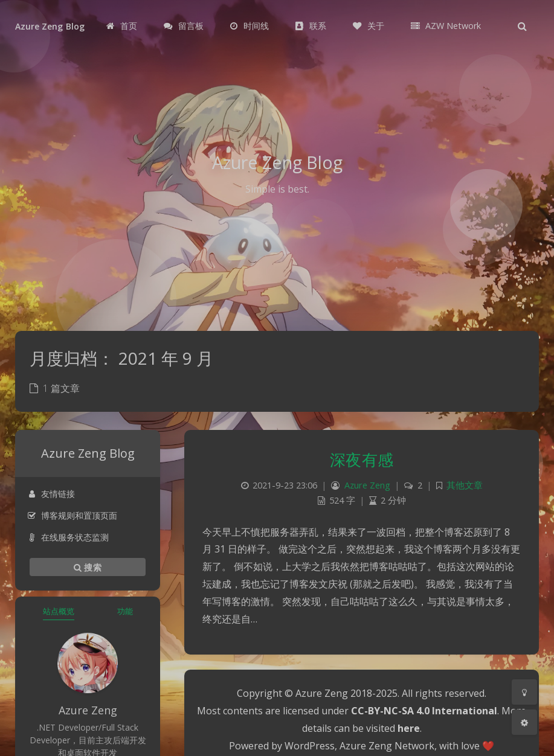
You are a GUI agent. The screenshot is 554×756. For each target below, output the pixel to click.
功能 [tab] (125, 611)
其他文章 (465, 485)
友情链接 (51, 494)
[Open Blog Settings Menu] (524, 722)
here (409, 728)
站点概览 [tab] (59, 611)
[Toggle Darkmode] (524, 692)
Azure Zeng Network (387, 746)
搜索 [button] (88, 567)
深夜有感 (362, 460)
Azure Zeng (367, 485)
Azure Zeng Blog (50, 26)
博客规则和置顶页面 (72, 515)
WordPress (310, 746)
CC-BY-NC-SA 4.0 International (424, 711)
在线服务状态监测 (68, 537)
